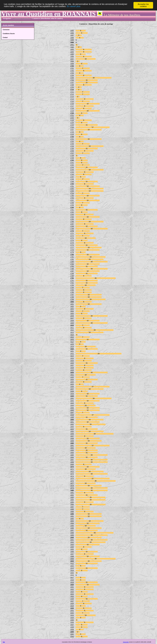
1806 (72, 316)
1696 (72, 57)
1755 (72, 196)
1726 (72, 127)
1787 (72, 271)
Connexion (6, 30)
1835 (72, 384)
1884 (72, 500)
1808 (72, 321)
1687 (72, 35)
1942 (72, 637)
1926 (72, 599)
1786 (72, 269)
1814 (72, 335)
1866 (72, 457)
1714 (72, 99)
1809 (72, 323)
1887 (72, 507)
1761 (72, 210)
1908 (72, 556)
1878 (72, 486)
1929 (72, 606)
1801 (72, 304)
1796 (72, 292)
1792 (72, 283)
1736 (72, 151)
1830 (72, 372)
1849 (72, 417)
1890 (72, 514)
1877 (72, 483)
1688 (72, 38)
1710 (72, 90)
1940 (72, 632)
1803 (72, 309)
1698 (72, 61)
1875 (72, 479)
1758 (72, 203)
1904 (72, 547)
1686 (72, 33)
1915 (72, 573)
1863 (72, 450)
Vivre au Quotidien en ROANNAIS (48, 14)
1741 (72, 163)
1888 (72, 509)
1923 (72, 592)
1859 (72, 441)
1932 (72, 613)
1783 (72, 262)
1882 (72, 495)
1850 (72, 420)
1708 (72, 85)
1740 (72, 160)
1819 (72, 347)
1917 (72, 578)
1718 (72, 108)
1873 (72, 474)
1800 (72, 302)
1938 (72, 627)
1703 (72, 73)
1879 (72, 488)
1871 (72, 469)
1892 (72, 519)
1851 (72, 422)
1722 (72, 118)
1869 (72, 464)
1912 (72, 566)
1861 (72, 446)
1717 (72, 106)
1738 (72, 156)
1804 (72, 311)
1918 (72, 580)
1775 (72, 243)
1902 (72, 542)
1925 (72, 596)
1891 (72, 516)
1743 (72, 167)
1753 (72, 191)
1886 (72, 505)
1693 (72, 50)
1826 (72, 363)
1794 (72, 288)
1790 (72, 278)
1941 (72, 634)
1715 (72, 101)
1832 (72, 377)
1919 (72, 582)
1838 (72, 391)
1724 (72, 123)
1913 (72, 568)
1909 (72, 559)
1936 (72, 622)
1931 (72, 611)
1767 (72, 224)
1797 (72, 295)
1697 (72, 59)
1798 (72, 297)
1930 (72, 608)
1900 (72, 538)
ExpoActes (126, 642)
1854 (72, 429)
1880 (72, 490)
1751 (72, 186)
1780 (72, 255)
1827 (72, 365)
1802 (72, 306)
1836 (72, 387)
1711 (72, 92)
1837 (72, 389)
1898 (72, 533)
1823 (72, 356)
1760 (72, 207)
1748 (72, 179)
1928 (72, 604)
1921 (72, 587)
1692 (72, 47)
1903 (72, 545)
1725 (72, 125)
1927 (72, 601)
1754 (72, 193)
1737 (72, 153)
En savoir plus (76, 6)
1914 (72, 571)
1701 (72, 68)
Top (4, 642)
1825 (72, 361)
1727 (72, 130)
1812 (72, 330)
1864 (72, 453)
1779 (72, 252)
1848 (72, 415)
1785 (72, 266)
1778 (72, 250)
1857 (72, 436)
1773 (72, 238)
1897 (72, 530)
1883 (72, 497)
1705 (72, 78)
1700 (72, 66)
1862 (72, 448)
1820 (72, 349)
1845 (72, 408)
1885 (72, 502)
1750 (72, 184)
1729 (72, 134)
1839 (72, 394)
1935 (72, 620)
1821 (72, 351)
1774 (72, 240)
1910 (72, 561)
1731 (72, 139)
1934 (72, 618)
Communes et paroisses (22, 18)
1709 (72, 87)
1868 (72, 462)
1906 (72, 552)
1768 (72, 226)
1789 (72, 276)
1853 (72, 427)
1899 (72, 535)
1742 (72, 165)
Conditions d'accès (9, 34)
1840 (72, 396)
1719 (72, 111)
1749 (72, 182)
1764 (72, 217)
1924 (72, 594)
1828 (72, 368)
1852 (72, 424)
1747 (72, 177)
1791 (72, 281)
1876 (72, 481)
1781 (72, 257)
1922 (72, 589)
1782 (72, 259)
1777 (72, 248)
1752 (72, 189)
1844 (72, 405)
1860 (72, 443)
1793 (72, 285)
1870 (72, 467)
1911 (72, 563)
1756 (72, 198)
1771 (72, 233)
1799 (72, 299)
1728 (72, 132)
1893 (72, 521)
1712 (72, 94)
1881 (72, 493)
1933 (72, 615)
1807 (72, 318)
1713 (72, 97)
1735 (72, 149)
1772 (72, 236)
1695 (72, 54)
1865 (72, 455)
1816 (72, 339)
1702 (72, 71)
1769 (72, 229)
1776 (72, 245)
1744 (72, 170)
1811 (72, 328)
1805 (72, 314)
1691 (72, 45)
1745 (72, 172)
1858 (72, 439)
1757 (72, 200)
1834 (72, 382)
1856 (72, 434)
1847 (72, 413)
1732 (72, 141)
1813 (72, 332)
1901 (72, 540)
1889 (72, 512)
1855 (72, 431)
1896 (72, 528)
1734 (72, 146)
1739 (72, 158)
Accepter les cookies (143, 5)
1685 (72, 31)
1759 (72, 205)
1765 (72, 219)
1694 (72, 52)
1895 (72, 526)
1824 (72, 358)
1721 (72, 116)
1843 (72, 403)
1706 (72, 80)
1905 (72, 549)
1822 (72, 354)
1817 (72, 342)
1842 (72, 401)
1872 (72, 472)
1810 (72, 325)
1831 (72, 375)
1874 (72, 476)
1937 (72, 625)
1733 (72, 144)
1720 (72, 113)
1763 (72, 215)
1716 (72, 104)
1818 (72, 344)
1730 (72, 137)
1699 (72, 64)
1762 (72, 212)
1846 (72, 410)
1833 (72, 380)
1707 (72, 83)
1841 (72, 398)
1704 (72, 75)
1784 (72, 264)
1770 (72, 231)
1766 (72, 222)
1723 (72, 120)
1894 (72, 523)
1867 (72, 460)
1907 (72, 554)
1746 (72, 174)
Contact (5, 38)
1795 (72, 290)
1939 (72, 629)
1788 (72, 273)
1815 (72, 337)
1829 (72, 370)
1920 (72, 585)
